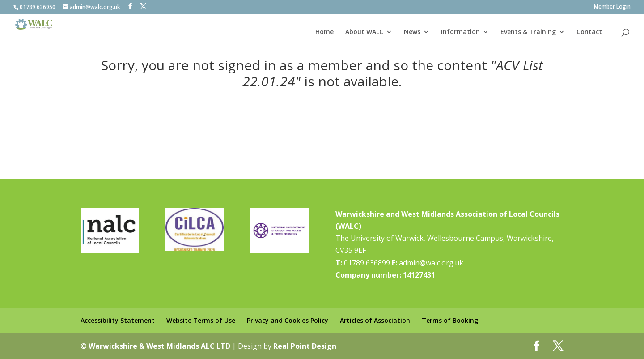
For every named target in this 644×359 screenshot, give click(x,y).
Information (460, 32)
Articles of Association (375, 320)
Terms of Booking (450, 320)
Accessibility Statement (118, 320)
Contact (589, 32)
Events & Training (528, 32)
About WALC (364, 32)
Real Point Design (305, 346)
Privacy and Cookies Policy (288, 320)
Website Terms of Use (201, 320)
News (412, 32)
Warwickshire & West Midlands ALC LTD (159, 346)
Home (324, 32)
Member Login (612, 7)
